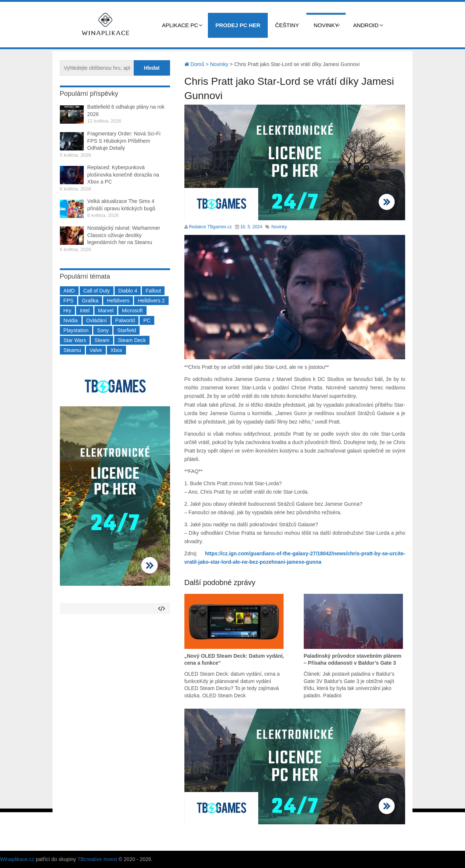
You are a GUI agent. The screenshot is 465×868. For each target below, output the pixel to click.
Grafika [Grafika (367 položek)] (90, 301)
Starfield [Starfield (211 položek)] (127, 330)
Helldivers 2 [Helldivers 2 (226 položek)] (151, 301)
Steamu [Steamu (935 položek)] (72, 350)
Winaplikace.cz (17, 859)
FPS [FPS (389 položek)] (69, 301)
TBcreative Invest (97, 859)
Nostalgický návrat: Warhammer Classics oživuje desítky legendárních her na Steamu (124, 235)
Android (366, 25)
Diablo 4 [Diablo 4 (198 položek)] (128, 291)
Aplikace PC (180, 25)
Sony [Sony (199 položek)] (103, 330)
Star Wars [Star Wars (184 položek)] (75, 340)
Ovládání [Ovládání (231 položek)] (97, 320)
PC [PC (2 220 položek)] (147, 320)
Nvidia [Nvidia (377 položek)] (71, 320)
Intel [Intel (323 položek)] (84, 310)
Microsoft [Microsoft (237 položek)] (132, 310)
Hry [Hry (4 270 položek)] (68, 310)
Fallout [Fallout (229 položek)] (153, 291)
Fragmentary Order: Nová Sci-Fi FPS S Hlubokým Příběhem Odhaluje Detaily (124, 141)
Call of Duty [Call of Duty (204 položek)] (97, 291)
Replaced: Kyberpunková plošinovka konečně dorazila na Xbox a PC (123, 175)
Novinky (326, 25)
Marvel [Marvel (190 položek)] (106, 310)
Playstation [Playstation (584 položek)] (76, 330)
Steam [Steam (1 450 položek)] (102, 340)
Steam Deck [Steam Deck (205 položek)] (132, 340)
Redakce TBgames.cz (210, 227)
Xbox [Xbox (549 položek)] (116, 350)
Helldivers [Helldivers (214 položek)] (118, 301)
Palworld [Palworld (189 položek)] (125, 320)
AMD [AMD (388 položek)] (69, 291)
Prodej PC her (238, 25)
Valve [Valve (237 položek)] (96, 350)
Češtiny (287, 25)
